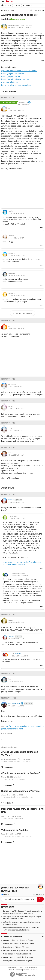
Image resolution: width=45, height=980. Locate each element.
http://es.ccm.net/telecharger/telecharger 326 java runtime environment (22, 728)
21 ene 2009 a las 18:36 (16, 256)
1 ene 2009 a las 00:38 (16, 213)
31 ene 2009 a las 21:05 (16, 296)
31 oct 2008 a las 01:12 (16, 706)
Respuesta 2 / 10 (8, 321)
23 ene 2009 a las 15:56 (20, 576)
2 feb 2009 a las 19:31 (16, 387)
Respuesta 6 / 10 (8, 447)
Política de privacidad (15, 970)
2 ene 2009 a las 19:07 (16, 238)
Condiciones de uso (31, 968)
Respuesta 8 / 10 (8, 615)
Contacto (26, 970)
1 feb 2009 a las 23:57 (16, 431)
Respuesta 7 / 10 (8, 494)
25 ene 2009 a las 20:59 (20, 656)
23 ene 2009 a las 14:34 (16, 639)
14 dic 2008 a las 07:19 (16, 328)
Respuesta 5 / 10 (8, 423)
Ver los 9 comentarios (24, 313)
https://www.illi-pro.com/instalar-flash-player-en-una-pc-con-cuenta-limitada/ (22, 563)
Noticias (5, 895)
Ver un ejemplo (38, 895)
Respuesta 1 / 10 (8, 97)
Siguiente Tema (36, 10)
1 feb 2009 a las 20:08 (16, 681)
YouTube (26, 5)
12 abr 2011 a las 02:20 (24, 28)
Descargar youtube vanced (12, 74)
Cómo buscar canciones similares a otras (18, 944)
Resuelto (15, 19)
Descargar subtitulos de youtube (15, 79)
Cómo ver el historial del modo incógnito (18, 940)
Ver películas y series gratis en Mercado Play (20, 950)
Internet (17, 5)
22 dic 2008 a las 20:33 (16, 110)
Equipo (21, 968)
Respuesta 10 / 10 (9, 698)
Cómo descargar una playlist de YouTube (18, 957)
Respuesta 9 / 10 (8, 674)
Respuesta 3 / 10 (8, 379)
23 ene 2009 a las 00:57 (16, 622)
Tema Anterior (9, 10)
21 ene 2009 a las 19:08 (16, 502)
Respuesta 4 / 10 (8, 401)
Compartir (8, 61)
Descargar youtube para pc (13, 76)
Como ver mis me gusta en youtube (16, 85)
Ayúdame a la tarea (9, 82)
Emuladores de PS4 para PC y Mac (16, 947)
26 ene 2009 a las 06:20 (16, 276)
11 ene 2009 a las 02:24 (16, 409)
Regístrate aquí (12, 968)
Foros (9, 5)
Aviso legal (34, 970)
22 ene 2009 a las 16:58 (16, 519)
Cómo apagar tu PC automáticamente (17, 954)
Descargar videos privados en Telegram (18, 961)
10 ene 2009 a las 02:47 (16, 455)
